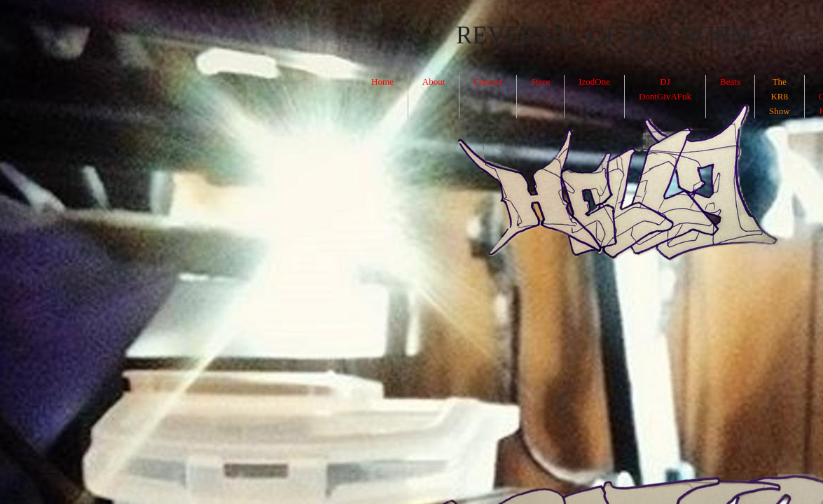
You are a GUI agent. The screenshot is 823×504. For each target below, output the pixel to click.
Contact (487, 82)
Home (382, 82)
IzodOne (594, 82)
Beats (730, 82)
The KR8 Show (780, 96)
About (434, 82)
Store (540, 82)
